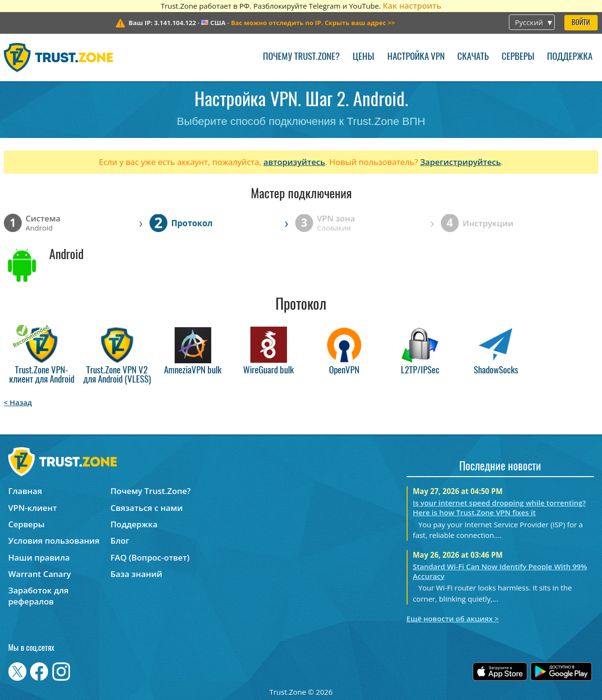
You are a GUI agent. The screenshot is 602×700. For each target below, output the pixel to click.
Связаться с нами (147, 508)
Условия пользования (54, 541)
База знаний (136, 574)
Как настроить (412, 6)
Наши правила (39, 557)
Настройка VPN (416, 57)
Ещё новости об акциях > (453, 618)
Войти (581, 23)
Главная (25, 491)
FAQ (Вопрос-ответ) (150, 557)
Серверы (518, 57)
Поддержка (570, 57)
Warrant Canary (40, 574)
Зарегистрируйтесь (461, 162)
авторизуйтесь (294, 162)
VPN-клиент (33, 508)
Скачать (473, 57)
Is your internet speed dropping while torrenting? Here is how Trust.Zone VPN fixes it (499, 508)
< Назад (18, 402)
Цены (363, 57)
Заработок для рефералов (38, 596)
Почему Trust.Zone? (301, 57)
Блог (120, 541)
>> (313, 23)
